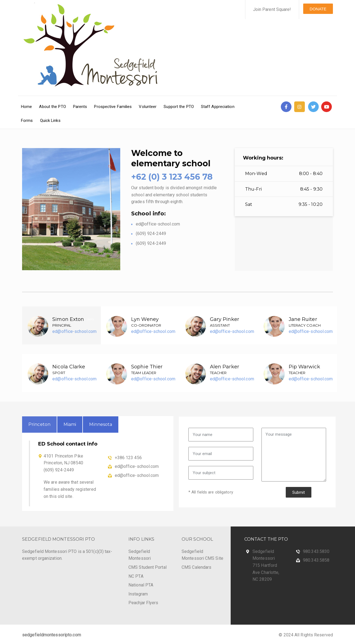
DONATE (318, 9)
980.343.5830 (316, 551)
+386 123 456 (128, 458)
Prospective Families (113, 107)
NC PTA (136, 576)
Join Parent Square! (272, 9)
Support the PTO (179, 107)
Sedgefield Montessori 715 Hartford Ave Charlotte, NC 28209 (266, 565)
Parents (80, 107)
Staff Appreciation (218, 107)
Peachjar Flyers (143, 603)
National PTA (141, 585)
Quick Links (50, 121)
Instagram (138, 594)
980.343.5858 (316, 560)
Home (26, 107)
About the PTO (52, 107)
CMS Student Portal (148, 567)
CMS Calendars (196, 567)
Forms (27, 121)
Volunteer (148, 107)
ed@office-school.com (74, 331)
